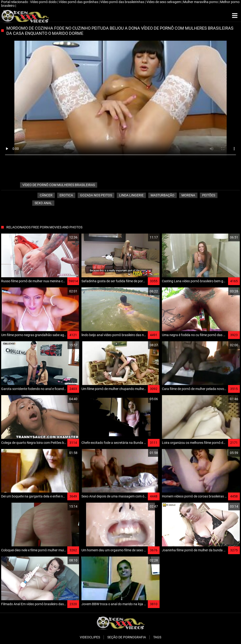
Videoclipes (90, 637)
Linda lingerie (131, 195)
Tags (157, 637)
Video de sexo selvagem (164, 2)
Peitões (209, 195)
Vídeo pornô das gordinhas (79, 2)
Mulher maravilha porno (201, 2)
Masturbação (163, 195)
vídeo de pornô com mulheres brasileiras (59, 185)
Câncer (46, 195)
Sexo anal (43, 203)
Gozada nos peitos (96, 195)
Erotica (66, 195)
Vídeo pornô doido (44, 2)
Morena (188, 195)
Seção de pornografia (127, 637)
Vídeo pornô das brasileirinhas (123, 2)
